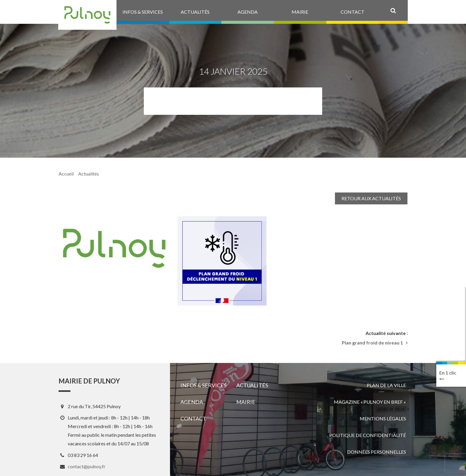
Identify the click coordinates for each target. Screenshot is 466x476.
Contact (193, 419)
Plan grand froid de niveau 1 (372, 343)
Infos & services (203, 385)
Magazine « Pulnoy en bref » (370, 402)
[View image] (222, 261)
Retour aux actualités (371, 198)
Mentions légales (383, 418)
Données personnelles (377, 452)
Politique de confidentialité (368, 435)
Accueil (66, 174)
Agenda (192, 402)
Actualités (89, 174)
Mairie (246, 402)
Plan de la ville (386, 385)
